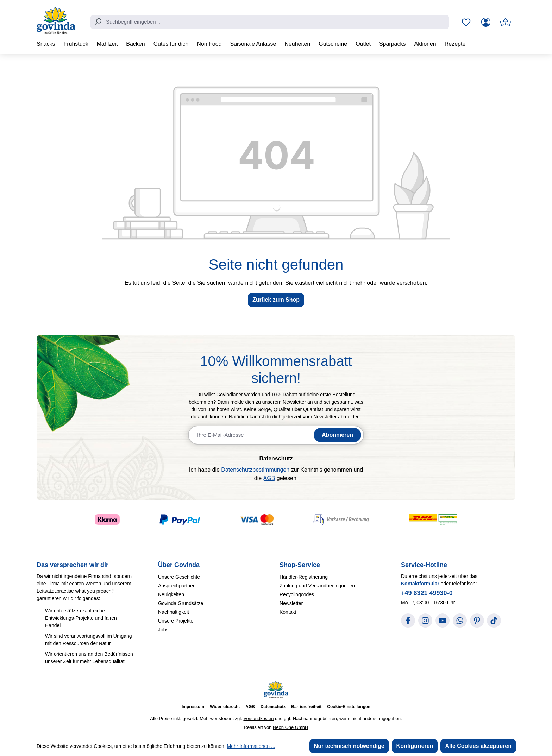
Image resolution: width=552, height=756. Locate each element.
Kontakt (288, 612)
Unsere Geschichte (179, 577)
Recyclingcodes (297, 594)
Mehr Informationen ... (251, 746)
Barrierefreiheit (306, 707)
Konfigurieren (415, 746)
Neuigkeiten (171, 594)
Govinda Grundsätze (181, 603)
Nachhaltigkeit (174, 612)
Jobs (163, 630)
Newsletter (291, 603)
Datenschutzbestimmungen (255, 470)
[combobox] (270, 22)
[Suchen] (98, 21)
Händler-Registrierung (304, 577)
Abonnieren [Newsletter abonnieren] (337, 435)
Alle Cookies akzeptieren (478, 746)
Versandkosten (258, 719)
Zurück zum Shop (276, 300)
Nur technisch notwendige (349, 746)
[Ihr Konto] (486, 22)
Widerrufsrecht (225, 707)
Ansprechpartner (176, 586)
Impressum (193, 707)
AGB (269, 478)
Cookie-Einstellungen (349, 707)
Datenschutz (273, 707)
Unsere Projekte (176, 621)
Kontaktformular (420, 584)
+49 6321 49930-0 (427, 593)
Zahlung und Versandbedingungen (317, 586)
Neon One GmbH (290, 727)
